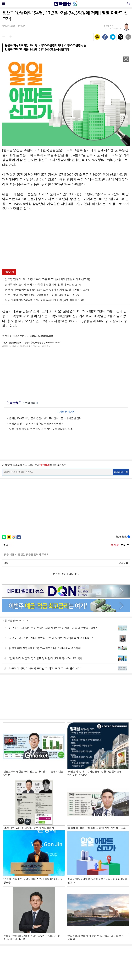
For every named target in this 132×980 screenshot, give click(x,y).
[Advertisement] (66, 239)
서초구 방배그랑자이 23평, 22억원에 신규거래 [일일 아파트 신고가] (43, 295)
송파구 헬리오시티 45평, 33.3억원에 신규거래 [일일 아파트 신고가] (43, 285)
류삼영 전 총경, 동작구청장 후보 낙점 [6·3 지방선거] (37, 424)
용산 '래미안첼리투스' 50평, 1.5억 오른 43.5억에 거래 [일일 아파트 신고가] (47, 290)
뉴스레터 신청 (121, 472)
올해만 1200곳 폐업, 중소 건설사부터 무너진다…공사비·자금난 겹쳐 (45, 418)
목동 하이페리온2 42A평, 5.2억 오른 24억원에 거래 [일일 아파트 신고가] (46, 300)
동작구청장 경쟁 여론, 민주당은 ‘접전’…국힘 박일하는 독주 (41, 429)
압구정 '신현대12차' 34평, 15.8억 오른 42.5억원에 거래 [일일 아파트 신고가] (47, 279)
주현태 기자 (31, 403)
